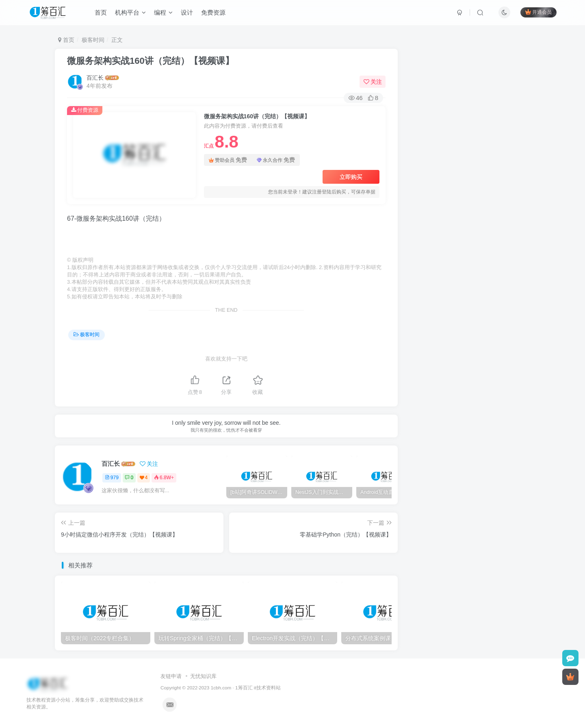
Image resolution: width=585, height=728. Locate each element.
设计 (187, 14)
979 (112, 478)
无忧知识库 (203, 676)
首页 (101, 14)
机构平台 (130, 14)
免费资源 (213, 14)
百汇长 (95, 78)
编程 (163, 14)
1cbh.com (221, 688)
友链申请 (171, 676)
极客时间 (93, 40)
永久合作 (276, 160)
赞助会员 (228, 160)
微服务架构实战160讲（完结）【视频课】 (151, 61)
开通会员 (538, 13)
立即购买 (351, 177)
